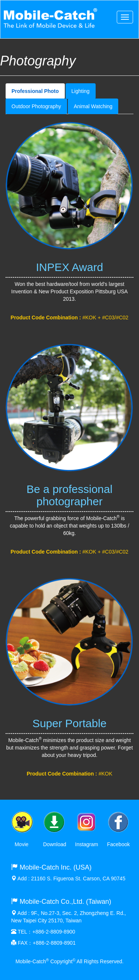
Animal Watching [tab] (93, 106)
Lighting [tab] (81, 91)
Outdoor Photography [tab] (36, 106)
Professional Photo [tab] (35, 91)
